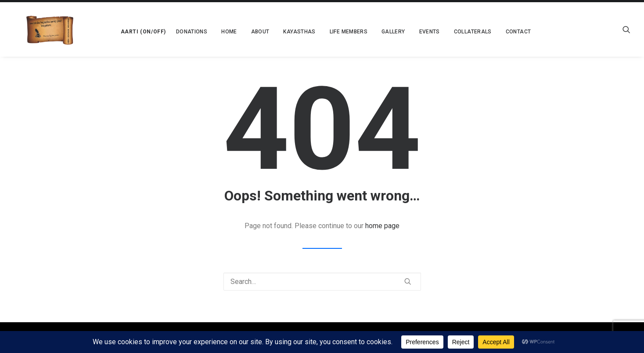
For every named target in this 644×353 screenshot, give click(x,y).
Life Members (324, 32)
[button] (117, 29)
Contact (494, 32)
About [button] (236, 32)
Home (204, 32)
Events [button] (405, 32)
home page (382, 226)
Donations (167, 32)
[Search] (322, 282)
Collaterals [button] (448, 32)
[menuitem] (117, 29)
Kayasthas (275, 32)
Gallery (369, 32)
